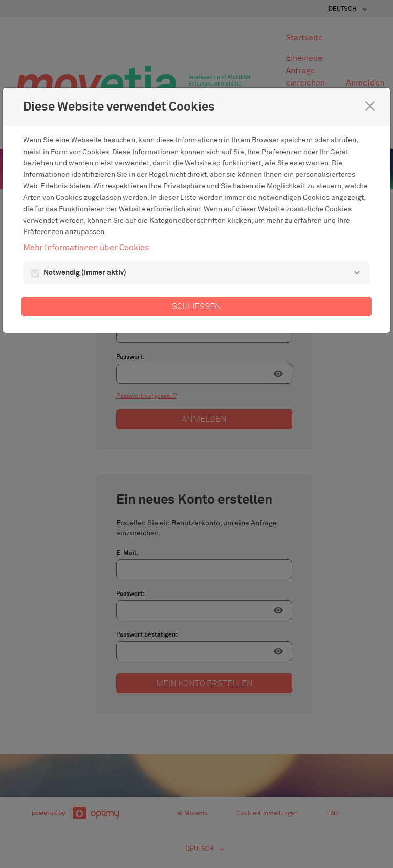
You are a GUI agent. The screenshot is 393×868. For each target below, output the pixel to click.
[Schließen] (370, 106)
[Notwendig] (357, 273)
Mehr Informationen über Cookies (86, 248)
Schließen (196, 307)
